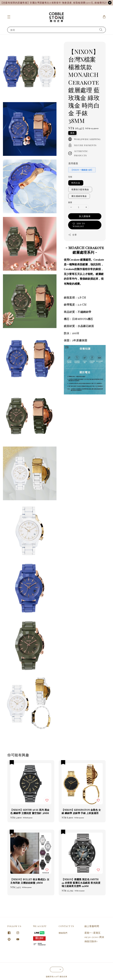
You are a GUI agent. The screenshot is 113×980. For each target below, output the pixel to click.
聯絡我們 (63, 933)
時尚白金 (76, 183)
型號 (70, 177)
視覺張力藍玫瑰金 (80, 189)
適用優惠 (73, 163)
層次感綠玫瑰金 (79, 196)
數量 (70, 202)
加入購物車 (85, 216)
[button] (9, 17)
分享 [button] (72, 235)
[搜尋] (101, 30)
